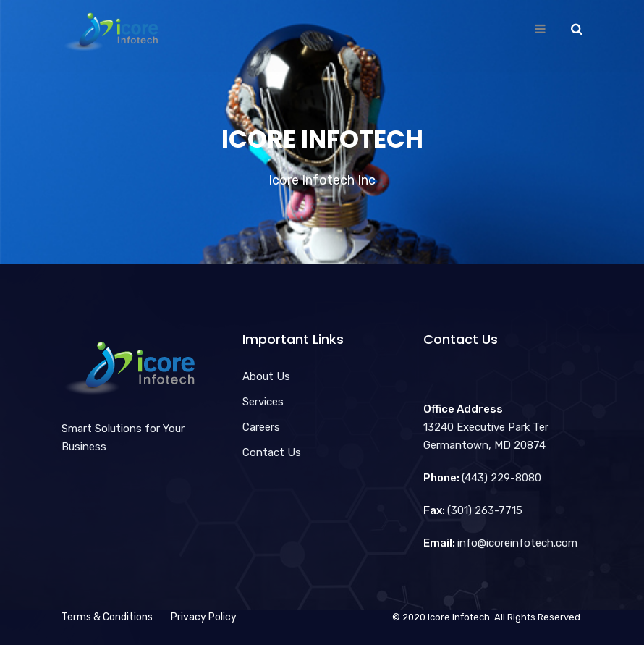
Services (263, 402)
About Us (266, 376)
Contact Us (272, 452)
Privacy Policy (204, 617)
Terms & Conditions (107, 617)
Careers (261, 427)
